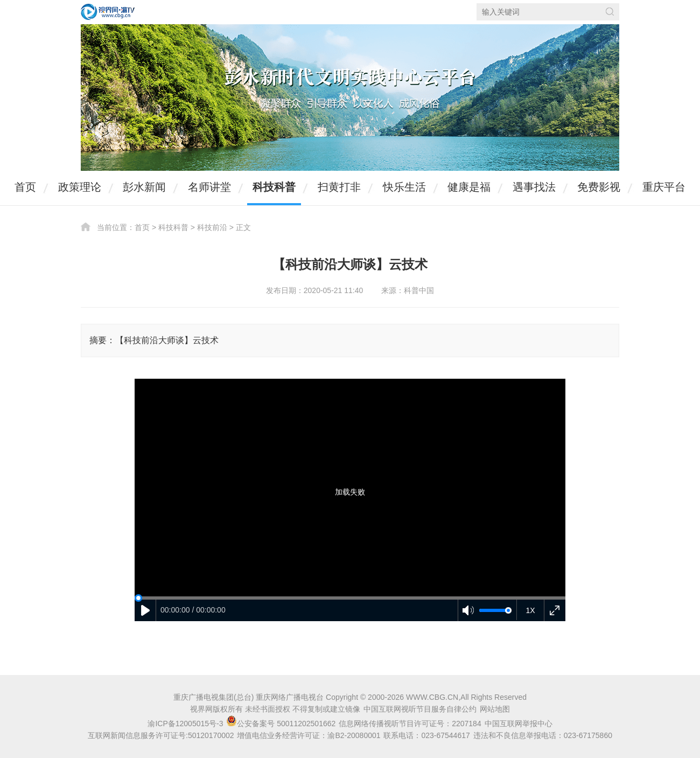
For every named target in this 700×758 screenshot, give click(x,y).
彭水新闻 (144, 187)
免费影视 (599, 187)
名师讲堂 (209, 187)
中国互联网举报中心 (519, 724)
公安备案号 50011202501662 (282, 724)
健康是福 (469, 187)
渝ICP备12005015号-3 (185, 724)
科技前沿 (212, 227)
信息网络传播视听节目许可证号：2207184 (410, 724)
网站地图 (495, 709)
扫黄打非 (339, 187)
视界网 (108, 12)
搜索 (610, 12)
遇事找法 (534, 187)
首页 (25, 187)
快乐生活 (404, 187)
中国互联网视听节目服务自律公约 (420, 709)
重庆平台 (664, 187)
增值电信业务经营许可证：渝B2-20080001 (309, 735)
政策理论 (80, 187)
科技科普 (274, 187)
